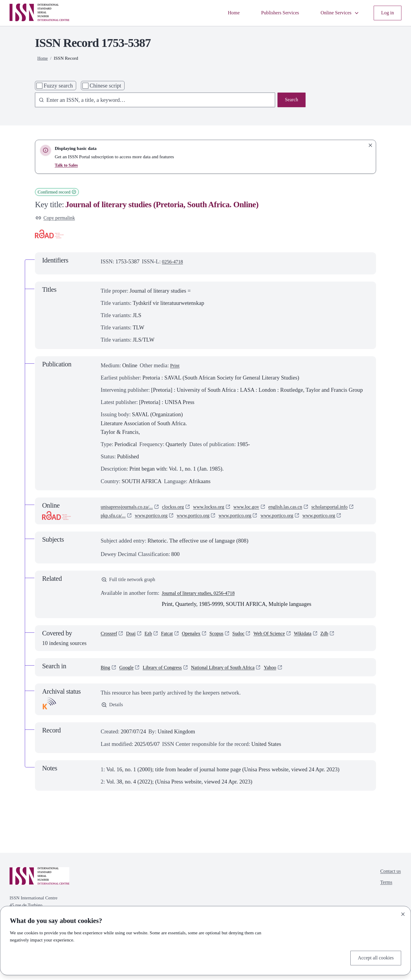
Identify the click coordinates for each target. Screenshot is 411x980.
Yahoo (289, 679)
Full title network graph (132, 590)
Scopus (227, 646)
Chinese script (105, 86)
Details (113, 717)
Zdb (345, 646)
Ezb (152, 646)
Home (221, 13)
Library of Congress (168, 679)
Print (175, 367)
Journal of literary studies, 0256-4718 (203, 605)
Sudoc (251, 646)
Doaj (134, 646)
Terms (384, 896)
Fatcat (172, 646)
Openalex (199, 646)
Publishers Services (271, 13)
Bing (106, 679)
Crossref (110, 646)
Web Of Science (284, 646)
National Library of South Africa (237, 679)
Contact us (389, 884)
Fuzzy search (58, 86)
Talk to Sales (67, 165)
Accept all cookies (373, 957)
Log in (387, 13)
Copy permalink (57, 219)
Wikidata (321, 646)
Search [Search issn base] (290, 100)
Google (129, 679)
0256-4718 (174, 263)
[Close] (403, 913)
